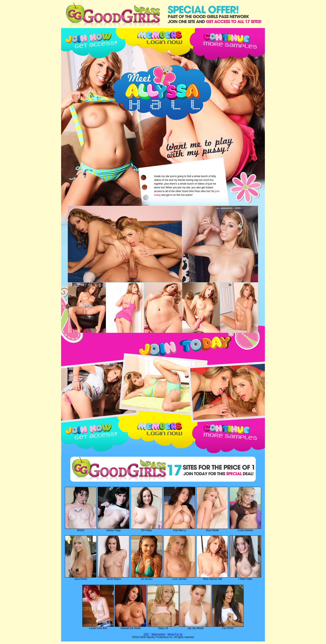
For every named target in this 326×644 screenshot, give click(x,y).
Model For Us (175, 634)
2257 (146, 634)
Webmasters (158, 634)
